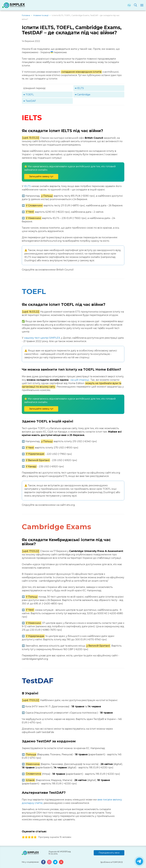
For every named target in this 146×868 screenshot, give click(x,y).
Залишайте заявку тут (41, 176)
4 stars (32, 837)
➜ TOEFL (28, 95)
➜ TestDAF (29, 101)
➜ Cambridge (82, 95)
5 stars (35, 837)
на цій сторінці (80, 380)
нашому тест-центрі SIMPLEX (42, 338)
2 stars (26, 837)
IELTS (27, 186)
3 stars (29, 837)
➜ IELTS (79, 88)
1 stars (23, 837)
